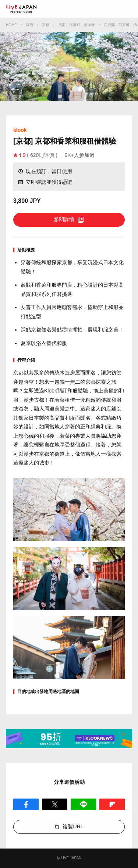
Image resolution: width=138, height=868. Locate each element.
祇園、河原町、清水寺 (77, 25)
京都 (46, 25)
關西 (29, 25)
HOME (11, 25)
